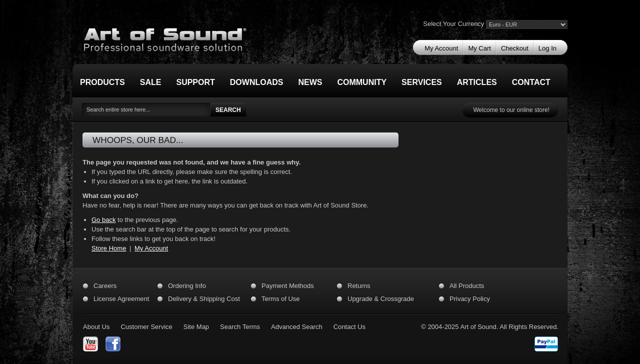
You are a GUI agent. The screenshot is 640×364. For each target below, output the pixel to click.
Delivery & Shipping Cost (204, 299)
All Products (467, 286)
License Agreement (121, 299)
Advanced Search (297, 327)
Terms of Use (281, 299)
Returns (359, 286)
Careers (105, 286)
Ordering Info (187, 286)
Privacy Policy (470, 299)
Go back (103, 220)
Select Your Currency (453, 24)
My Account (151, 248)
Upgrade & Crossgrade (381, 299)
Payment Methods (288, 286)
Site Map (196, 327)
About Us (96, 327)
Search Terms (240, 327)
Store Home (109, 248)
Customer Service (146, 327)
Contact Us (349, 327)
